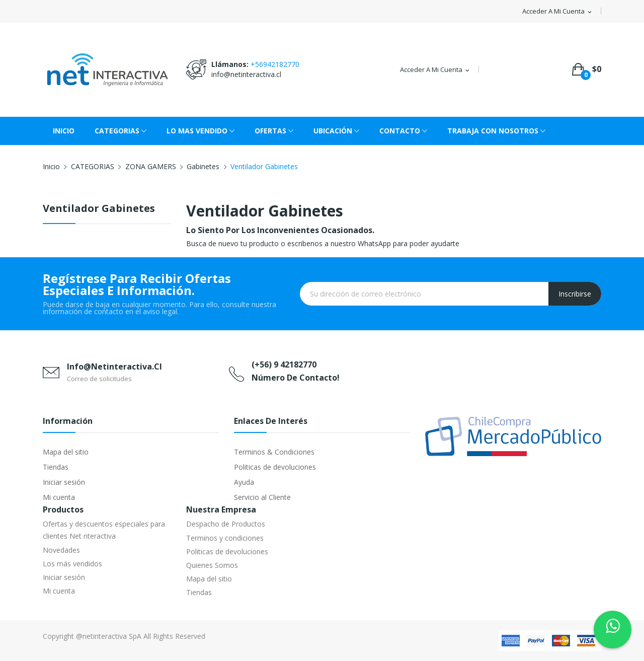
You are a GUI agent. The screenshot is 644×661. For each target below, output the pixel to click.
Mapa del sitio (66, 452)
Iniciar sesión (64, 482)
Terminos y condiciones (225, 538)
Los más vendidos (72, 564)
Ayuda (244, 482)
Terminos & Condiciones (274, 452)
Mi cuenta (59, 497)
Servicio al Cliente (262, 497)
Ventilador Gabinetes (99, 209)
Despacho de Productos (226, 524)
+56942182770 (275, 64)
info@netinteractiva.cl (246, 74)
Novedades (61, 550)
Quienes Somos (212, 565)
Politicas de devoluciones (275, 467)
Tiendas (56, 467)
